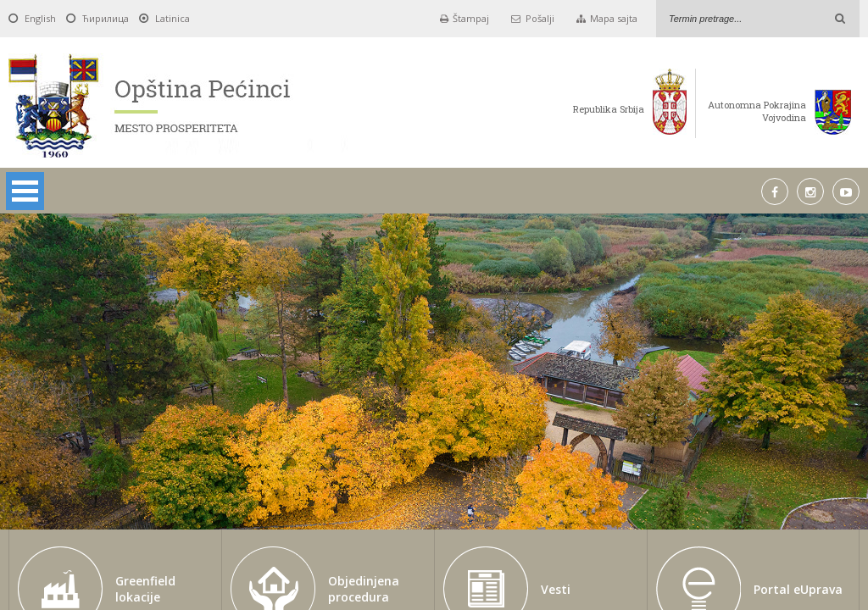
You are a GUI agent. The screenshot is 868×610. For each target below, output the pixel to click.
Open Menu (25, 191)
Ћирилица (106, 18)
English (40, 18)
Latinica (172, 18)
